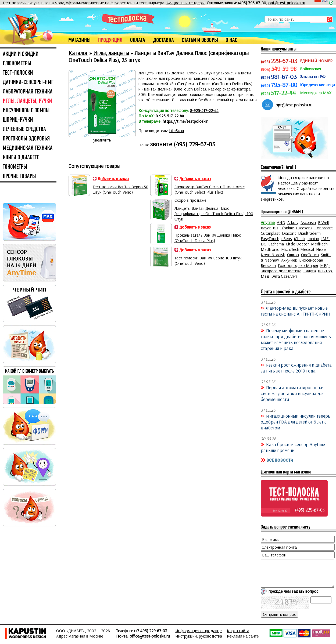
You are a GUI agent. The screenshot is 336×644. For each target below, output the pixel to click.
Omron (293, 255)
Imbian (313, 238)
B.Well (323, 222)
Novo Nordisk (273, 255)
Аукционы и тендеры (185, 3)
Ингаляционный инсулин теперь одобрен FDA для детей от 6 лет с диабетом (296, 422)
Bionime (287, 228)
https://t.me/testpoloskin (185, 121)
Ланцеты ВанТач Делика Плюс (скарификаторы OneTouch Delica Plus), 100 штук (214, 214)
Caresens (304, 228)
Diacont (289, 233)
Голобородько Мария (298, 265)
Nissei (321, 249)
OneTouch (310, 255)
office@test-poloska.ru (150, 636)
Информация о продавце (199, 631)
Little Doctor (297, 244)
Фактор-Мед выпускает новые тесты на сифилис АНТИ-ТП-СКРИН (296, 311)
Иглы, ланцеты (111, 53)
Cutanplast (270, 233)
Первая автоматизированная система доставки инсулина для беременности (293, 393)
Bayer (266, 228)
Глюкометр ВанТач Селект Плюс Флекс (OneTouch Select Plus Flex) (210, 189)
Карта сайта (238, 631)
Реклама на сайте (243, 636)
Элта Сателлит (284, 276)
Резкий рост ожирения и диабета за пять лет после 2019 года (296, 368)
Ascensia (308, 222)
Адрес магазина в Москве (80, 636)
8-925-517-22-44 (204, 110)
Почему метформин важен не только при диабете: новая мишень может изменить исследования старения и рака (296, 339)
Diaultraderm (309, 233)
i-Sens (287, 238)
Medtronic (270, 249)
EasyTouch (270, 238)
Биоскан (268, 265)
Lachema (276, 244)
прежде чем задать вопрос (293, 591)
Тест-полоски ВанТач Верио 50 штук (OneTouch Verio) (121, 189)
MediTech (319, 244)
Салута (310, 271)
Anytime (268, 222)
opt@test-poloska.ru (287, 3)
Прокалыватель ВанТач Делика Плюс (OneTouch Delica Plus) (208, 238)
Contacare (324, 228)
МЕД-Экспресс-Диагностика (295, 268)
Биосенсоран (311, 260)
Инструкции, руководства (199, 636)
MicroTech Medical (298, 249)
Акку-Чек (289, 260)
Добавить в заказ (113, 179)
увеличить (102, 140)
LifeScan (176, 131)
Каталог (78, 53)
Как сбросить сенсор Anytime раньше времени (293, 447)
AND (281, 222)
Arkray (293, 222)
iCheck (300, 238)
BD (276, 228)
